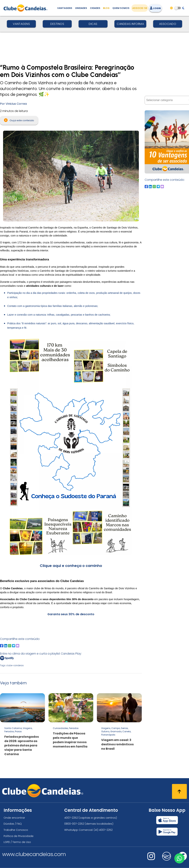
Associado (168, 24)
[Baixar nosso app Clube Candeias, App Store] (167, 820)
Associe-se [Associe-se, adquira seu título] (140, 8)
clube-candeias (15, 665)
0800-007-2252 (74, 824)
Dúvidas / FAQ (13, 824)
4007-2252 (71, 818)
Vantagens (21, 24)
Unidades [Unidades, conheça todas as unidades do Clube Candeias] (81, 8)
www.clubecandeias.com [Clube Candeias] (34, 854)
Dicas (93, 24)
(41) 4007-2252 (103, 830)
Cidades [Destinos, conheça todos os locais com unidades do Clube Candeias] (95, 8)
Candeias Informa (130, 24)
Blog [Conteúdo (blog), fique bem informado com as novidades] (106, 8)
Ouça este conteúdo (19, 120)
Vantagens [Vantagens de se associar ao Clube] (65, 8)
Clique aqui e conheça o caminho (71, 566)
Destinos (57, 24)
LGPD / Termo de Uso (17, 842)
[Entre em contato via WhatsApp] (179, 858)
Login (155, 8)
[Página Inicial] (26, 8)
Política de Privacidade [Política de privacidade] (19, 836)
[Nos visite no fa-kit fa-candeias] (167, 860)
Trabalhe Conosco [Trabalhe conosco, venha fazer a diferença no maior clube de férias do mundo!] (16, 830)
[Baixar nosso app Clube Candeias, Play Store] (167, 832)
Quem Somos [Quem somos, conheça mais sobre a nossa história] (121, 8)
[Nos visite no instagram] (151, 859)
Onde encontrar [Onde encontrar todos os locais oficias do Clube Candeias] (14, 818)
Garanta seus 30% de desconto (71, 614)
